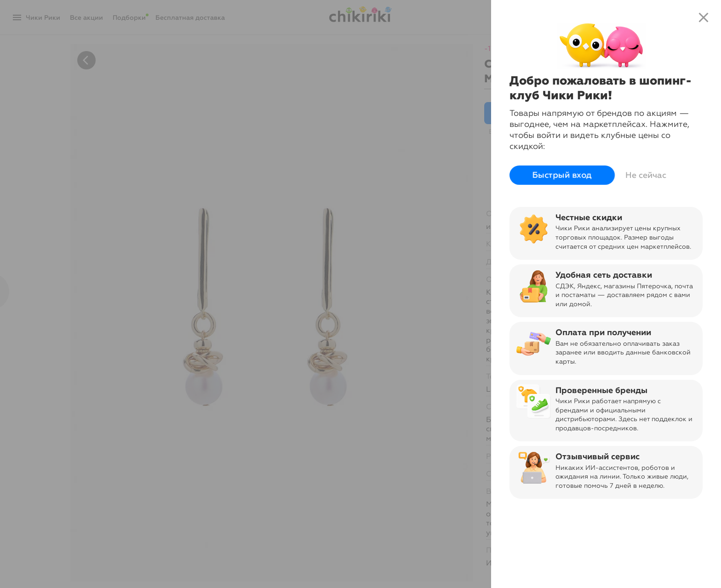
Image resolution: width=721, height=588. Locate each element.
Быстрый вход (562, 175)
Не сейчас (646, 175)
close (704, 17)
